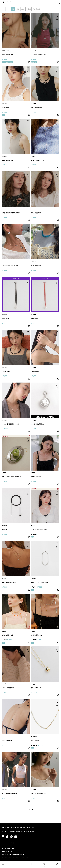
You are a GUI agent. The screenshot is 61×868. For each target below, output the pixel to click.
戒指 (23, 9)
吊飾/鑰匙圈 (37, 9)
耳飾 (18, 9)
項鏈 (13, 9)
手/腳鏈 (29, 9)
